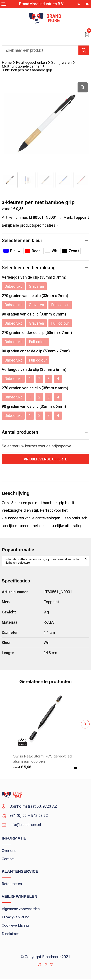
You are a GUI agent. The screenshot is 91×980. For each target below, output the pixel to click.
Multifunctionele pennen (22, 66)
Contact (8, 859)
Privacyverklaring (16, 918)
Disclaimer (10, 935)
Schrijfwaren (61, 63)
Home (7, 63)
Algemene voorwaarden (21, 909)
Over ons (9, 851)
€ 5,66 (22, 767)
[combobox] (40, 50)
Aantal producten (20, 432)
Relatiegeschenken (31, 63)
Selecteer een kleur (22, 240)
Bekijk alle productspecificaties (30, 225)
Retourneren (12, 884)
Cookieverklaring (15, 926)
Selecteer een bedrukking (29, 268)
